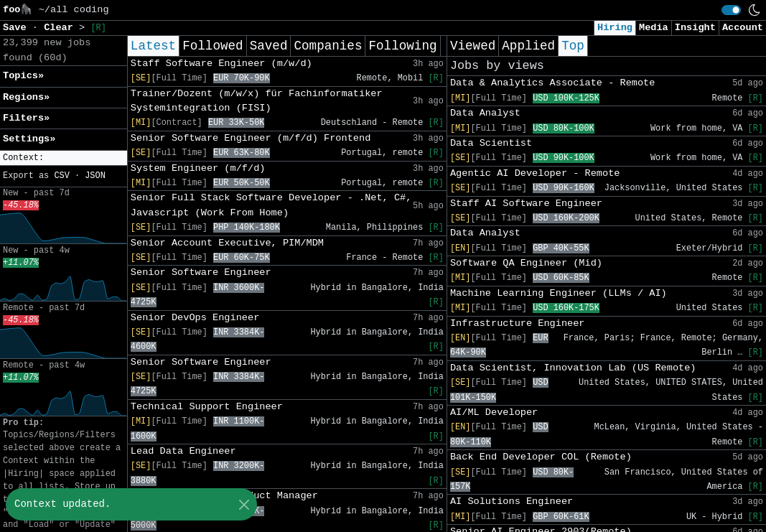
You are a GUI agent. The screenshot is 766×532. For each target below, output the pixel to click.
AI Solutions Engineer (512, 501)
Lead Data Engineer (183, 451)
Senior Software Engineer (201, 272)
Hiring (615, 28)
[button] (64, 158)
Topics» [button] (23, 76)
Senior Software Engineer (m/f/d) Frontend (251, 138)
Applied (528, 46)
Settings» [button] (29, 139)
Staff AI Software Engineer (526, 204)
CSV (61, 176)
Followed (212, 46)
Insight (695, 28)
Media (654, 28)
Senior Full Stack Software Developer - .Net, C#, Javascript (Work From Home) (271, 205)
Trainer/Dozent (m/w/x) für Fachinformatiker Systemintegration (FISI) (257, 101)
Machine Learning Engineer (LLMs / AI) (559, 293)
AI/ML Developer (494, 412)
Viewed (473, 46)
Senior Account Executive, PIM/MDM (227, 243)
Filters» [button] (26, 118)
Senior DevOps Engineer (195, 318)
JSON (95, 176)
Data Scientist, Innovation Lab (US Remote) (573, 368)
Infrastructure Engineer (518, 323)
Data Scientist (491, 143)
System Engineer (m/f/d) (198, 168)
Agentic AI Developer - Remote (535, 173)
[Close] (244, 504)
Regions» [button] (26, 97)
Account (743, 28)
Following (402, 46)
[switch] (731, 10)
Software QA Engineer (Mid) (526, 263)
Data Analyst (485, 113)
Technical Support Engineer (207, 407)
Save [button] (18, 28)
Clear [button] (61, 28)
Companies (328, 46)
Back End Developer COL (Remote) (541, 457)
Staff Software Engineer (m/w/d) (221, 64)
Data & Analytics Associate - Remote (553, 83)
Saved (269, 46)
